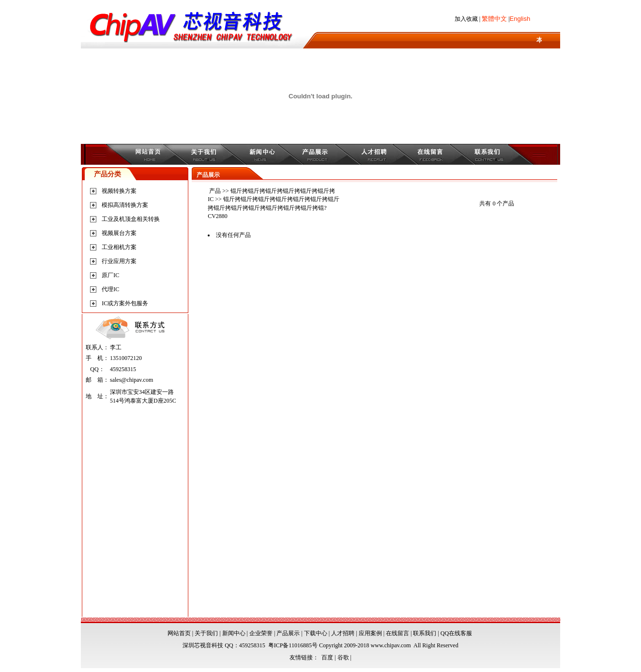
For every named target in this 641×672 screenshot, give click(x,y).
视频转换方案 (119, 191)
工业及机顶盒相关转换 (131, 219)
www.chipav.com (391, 645)
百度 (327, 657)
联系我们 (425, 633)
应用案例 (370, 633)
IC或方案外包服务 (125, 303)
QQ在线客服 (456, 633)
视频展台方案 (119, 233)
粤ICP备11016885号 (293, 645)
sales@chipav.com (131, 380)
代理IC (110, 289)
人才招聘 (343, 633)
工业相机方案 (119, 247)
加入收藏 (466, 19)
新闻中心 (234, 633)
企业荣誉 (261, 633)
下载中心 (316, 633)
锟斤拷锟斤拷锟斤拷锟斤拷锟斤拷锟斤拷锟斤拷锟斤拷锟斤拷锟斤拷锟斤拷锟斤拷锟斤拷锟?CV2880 (274, 208)
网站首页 (179, 633)
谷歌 (343, 657)
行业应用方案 (119, 261)
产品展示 (288, 633)
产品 (215, 191)
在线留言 (397, 633)
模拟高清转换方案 (125, 205)
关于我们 (206, 633)
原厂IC (110, 275)
